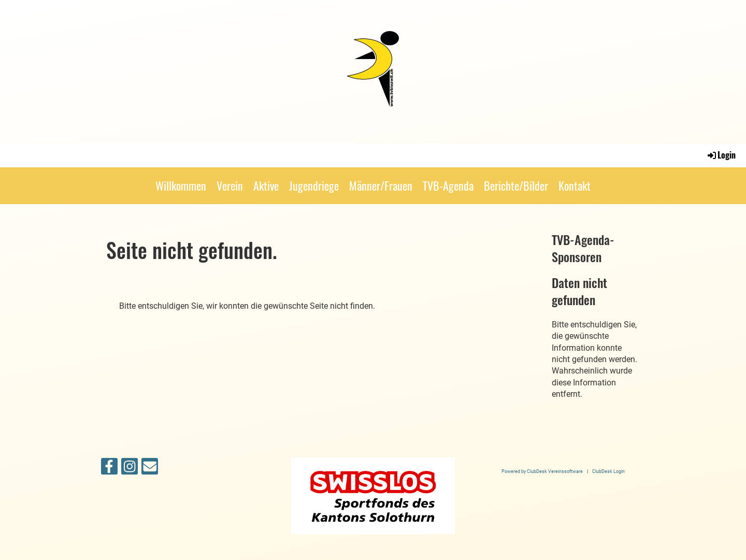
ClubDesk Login (608, 471)
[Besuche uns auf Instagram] (130, 469)
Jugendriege (314, 185)
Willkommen (181, 185)
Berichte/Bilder (516, 185)
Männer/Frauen (381, 185)
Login (721, 155)
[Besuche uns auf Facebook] (109, 469)
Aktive (266, 185)
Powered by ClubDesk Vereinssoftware (542, 471)
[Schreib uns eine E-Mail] (150, 469)
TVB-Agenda (448, 185)
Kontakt (575, 185)
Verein (230, 185)
